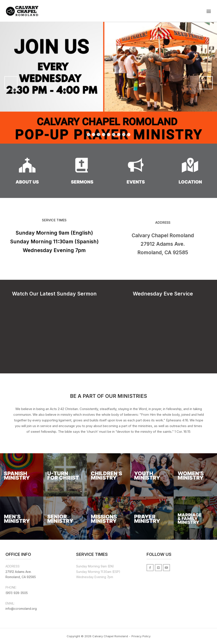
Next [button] (206, 83)
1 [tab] (88, 135)
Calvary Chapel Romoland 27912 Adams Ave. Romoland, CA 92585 (163, 244)
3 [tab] (99, 135)
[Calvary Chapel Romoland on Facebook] (150, 568)
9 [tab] (129, 135)
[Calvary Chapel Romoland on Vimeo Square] (158, 568)
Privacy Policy (141, 636)
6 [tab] (114, 135)
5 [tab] (109, 135)
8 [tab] (124, 135)
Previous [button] (11, 83)
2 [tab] (94, 135)
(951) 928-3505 (17, 593)
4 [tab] (104, 135)
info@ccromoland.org (21, 609)
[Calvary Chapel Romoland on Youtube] (166, 568)
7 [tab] (119, 135)
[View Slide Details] (108, 83)
